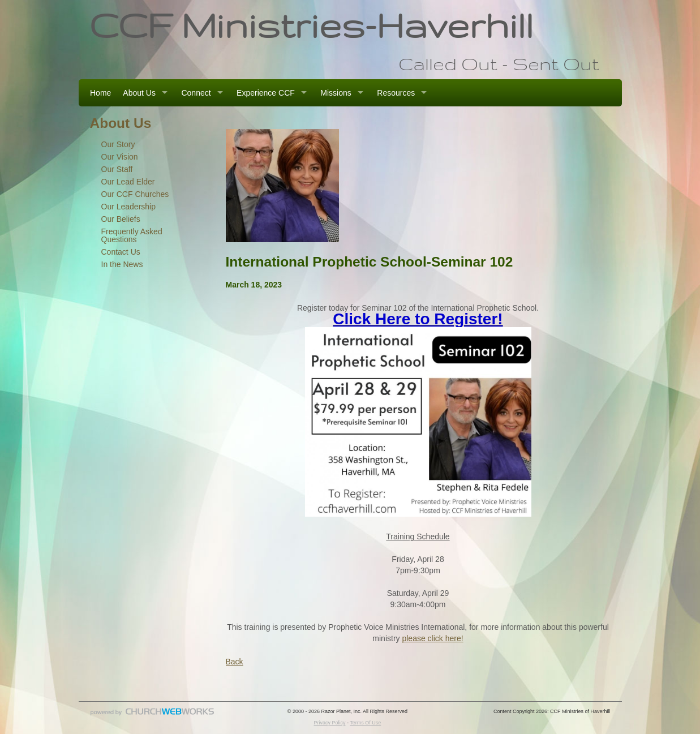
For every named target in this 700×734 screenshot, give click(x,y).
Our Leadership (129, 207)
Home (100, 93)
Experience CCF (266, 93)
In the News (122, 264)
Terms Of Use (365, 723)
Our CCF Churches (135, 194)
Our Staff (117, 169)
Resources (396, 93)
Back (235, 662)
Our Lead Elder (128, 182)
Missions (336, 93)
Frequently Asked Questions (132, 235)
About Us (139, 93)
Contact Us (121, 252)
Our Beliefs (121, 219)
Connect (196, 93)
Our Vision (120, 157)
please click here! (432, 638)
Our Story (118, 144)
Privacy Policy (329, 723)
